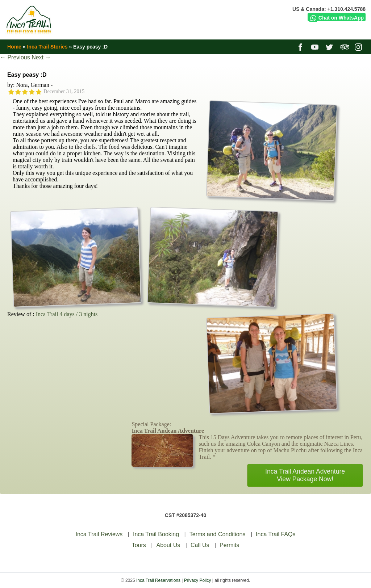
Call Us (200, 545)
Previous (15, 57)
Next (41, 57)
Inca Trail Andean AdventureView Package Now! (305, 475)
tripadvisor (345, 47)
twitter (330, 47)
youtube (316, 47)
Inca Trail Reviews (99, 534)
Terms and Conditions (218, 534)
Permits (229, 545)
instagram (359, 47)
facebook (301, 47)
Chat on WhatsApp (337, 18)
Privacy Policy (198, 580)
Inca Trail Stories (47, 47)
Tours (139, 545)
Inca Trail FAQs (276, 534)
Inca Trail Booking (156, 534)
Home (14, 47)
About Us (168, 545)
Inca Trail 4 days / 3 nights (67, 314)
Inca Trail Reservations (158, 580)
